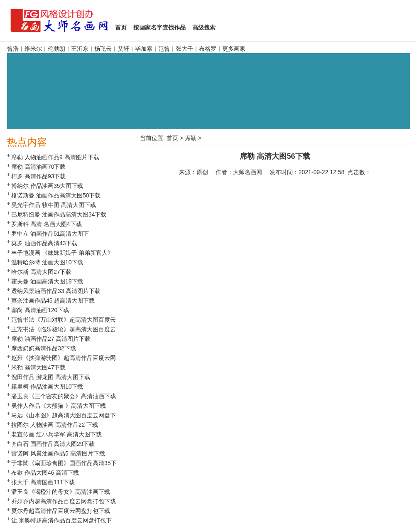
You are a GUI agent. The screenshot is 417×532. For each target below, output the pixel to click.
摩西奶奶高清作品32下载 (44, 348)
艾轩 (123, 49)
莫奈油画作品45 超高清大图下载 (53, 300)
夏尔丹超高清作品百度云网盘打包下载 (61, 511)
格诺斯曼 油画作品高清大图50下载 (56, 195)
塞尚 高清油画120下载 (40, 310)
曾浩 (13, 49)
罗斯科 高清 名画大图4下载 (47, 224)
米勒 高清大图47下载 (38, 367)
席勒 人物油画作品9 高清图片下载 (55, 157)
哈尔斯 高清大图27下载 (41, 272)
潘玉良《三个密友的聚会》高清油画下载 (64, 396)
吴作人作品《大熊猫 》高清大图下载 (59, 406)
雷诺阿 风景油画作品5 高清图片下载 (58, 453)
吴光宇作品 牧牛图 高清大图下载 (54, 205)
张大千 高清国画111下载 (43, 482)
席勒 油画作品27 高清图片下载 (51, 339)
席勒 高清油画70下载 (38, 167)
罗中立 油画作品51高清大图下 (50, 234)
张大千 (184, 49)
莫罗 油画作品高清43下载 (44, 243)
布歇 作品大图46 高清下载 (45, 473)
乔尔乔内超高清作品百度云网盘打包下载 (64, 501)
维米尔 (33, 49)
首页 (172, 138)
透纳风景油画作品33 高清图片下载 (56, 291)
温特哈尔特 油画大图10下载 (47, 262)
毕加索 (144, 49)
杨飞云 (103, 49)
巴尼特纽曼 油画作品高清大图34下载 (59, 214)
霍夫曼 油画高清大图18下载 (47, 281)
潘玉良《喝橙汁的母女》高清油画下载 (61, 492)
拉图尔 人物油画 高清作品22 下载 (55, 425)
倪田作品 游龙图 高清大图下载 (51, 377)
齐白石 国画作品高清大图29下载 (53, 444)
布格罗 (208, 49)
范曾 (164, 49)
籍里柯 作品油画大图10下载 (47, 387)
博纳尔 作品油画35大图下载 (47, 186)
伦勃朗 (56, 49)
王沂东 (80, 49)
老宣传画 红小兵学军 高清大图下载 (56, 434)
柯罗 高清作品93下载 (38, 176)
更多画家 (234, 49)
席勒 (191, 138)
